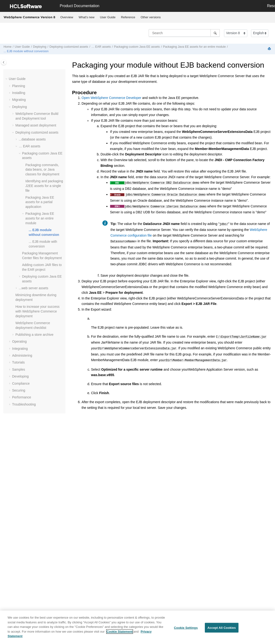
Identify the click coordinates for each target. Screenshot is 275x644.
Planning (19, 86)
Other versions (151, 17)
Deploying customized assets (69, 47)
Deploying (40, 47)
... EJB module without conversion (26, 51)
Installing (19, 93)
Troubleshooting (24, 404)
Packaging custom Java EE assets (137, 47)
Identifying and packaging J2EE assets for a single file (44, 186)
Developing (20, 376)
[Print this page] (270, 49)
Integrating (20, 349)
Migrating (19, 100)
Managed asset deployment (36, 125)
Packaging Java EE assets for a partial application (40, 202)
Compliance (21, 383)
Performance (22, 397)
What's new (87, 17)
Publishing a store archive (34, 335)
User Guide (108, 17)
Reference (128, 17)
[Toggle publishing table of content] (4, 62)
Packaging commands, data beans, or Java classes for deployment (42, 170)
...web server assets (34, 288)
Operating (19, 341)
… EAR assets (101, 47)
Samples (18, 369)
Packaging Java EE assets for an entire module (195, 47)
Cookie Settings (186, 630)
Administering (22, 355)
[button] (7, 79)
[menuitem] (67, 17)
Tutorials (18, 362)
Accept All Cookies (222, 630)
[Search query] (184, 33)
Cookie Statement (120, 633)
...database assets (32, 139)
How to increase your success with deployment (37, 311)
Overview (67, 17)
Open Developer (111, 98)
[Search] (215, 33)
